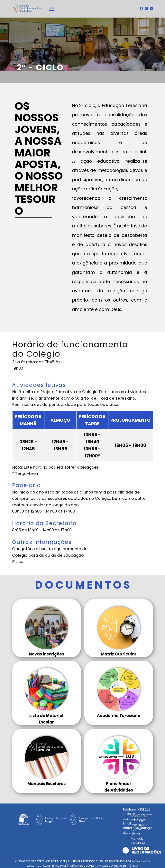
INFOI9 (136, 861)
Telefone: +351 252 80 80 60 (137, 814)
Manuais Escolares (46, 784)
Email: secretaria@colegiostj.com (137, 828)
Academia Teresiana (119, 716)
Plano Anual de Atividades (119, 787)
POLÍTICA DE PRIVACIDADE (51, 866)
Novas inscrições (46, 654)
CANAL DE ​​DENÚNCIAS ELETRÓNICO (117, 866)
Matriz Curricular (119, 654)
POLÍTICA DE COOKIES (82, 866)
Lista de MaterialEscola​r (46, 719)
